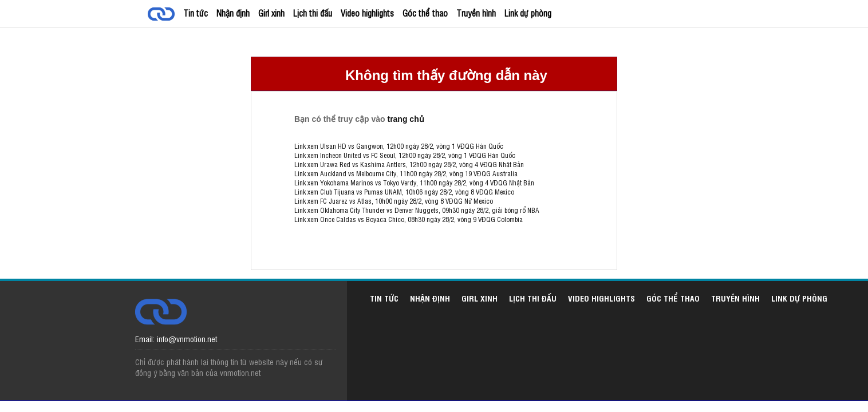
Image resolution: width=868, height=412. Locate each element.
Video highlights (367, 13)
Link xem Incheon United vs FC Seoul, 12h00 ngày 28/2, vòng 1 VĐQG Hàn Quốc (405, 155)
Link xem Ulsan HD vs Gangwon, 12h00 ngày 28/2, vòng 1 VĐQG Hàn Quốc (399, 146)
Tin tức (196, 13)
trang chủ (405, 119)
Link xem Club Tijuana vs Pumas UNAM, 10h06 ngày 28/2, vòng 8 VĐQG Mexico (404, 192)
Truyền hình (476, 13)
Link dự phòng (528, 13)
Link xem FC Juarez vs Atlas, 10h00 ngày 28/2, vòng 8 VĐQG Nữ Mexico (394, 201)
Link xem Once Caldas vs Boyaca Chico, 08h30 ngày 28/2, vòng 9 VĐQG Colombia (409, 219)
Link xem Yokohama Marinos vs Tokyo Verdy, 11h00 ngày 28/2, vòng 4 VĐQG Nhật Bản (414, 183)
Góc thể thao (425, 13)
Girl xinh (271, 13)
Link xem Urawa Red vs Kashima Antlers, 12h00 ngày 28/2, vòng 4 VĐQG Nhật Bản (409, 164)
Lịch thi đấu (313, 13)
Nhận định (233, 13)
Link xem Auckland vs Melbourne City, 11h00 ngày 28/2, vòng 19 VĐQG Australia (406, 173)
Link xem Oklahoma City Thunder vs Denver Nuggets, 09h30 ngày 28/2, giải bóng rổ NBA (417, 210)
